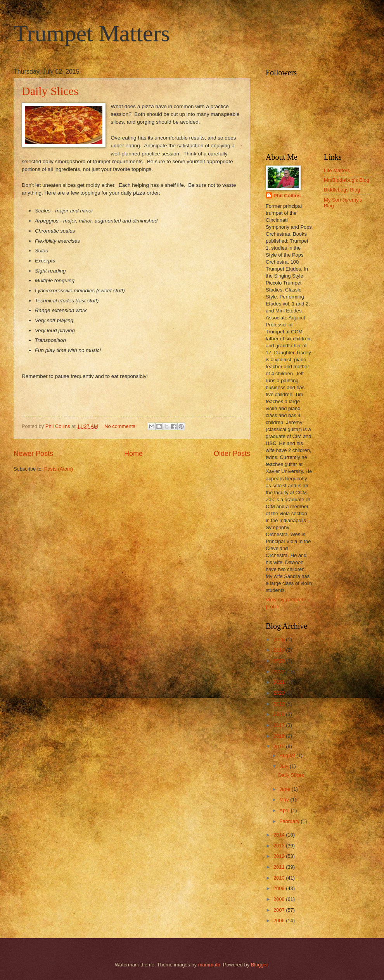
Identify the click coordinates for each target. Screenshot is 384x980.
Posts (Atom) (59, 469)
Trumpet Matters (92, 33)
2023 (280, 661)
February (290, 821)
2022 (280, 672)
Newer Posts (33, 454)
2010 (280, 878)
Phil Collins (287, 196)
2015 (280, 746)
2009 (280, 888)
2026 (280, 639)
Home (133, 454)
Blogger (259, 965)
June (285, 789)
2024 (280, 650)
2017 (280, 725)
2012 (280, 856)
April (285, 810)
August (288, 755)
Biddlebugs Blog (342, 190)
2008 (280, 899)
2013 (280, 846)
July (284, 766)
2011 (280, 867)
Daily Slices (50, 91)
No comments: (121, 426)
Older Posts (232, 454)
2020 (280, 693)
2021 (280, 682)
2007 (280, 910)
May (285, 800)
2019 (280, 704)
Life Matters (337, 170)
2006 (280, 920)
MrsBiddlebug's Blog (347, 180)
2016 (280, 736)
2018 (280, 714)
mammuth (209, 965)
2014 (280, 835)
